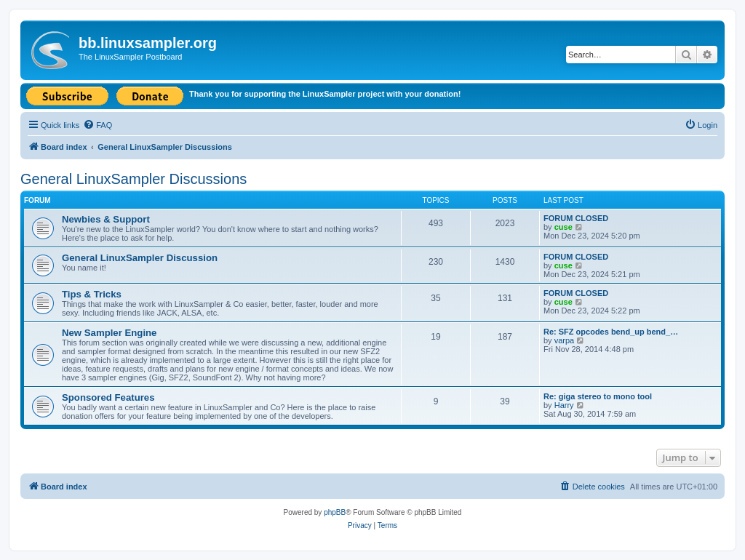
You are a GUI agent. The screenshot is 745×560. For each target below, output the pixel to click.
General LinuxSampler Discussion (140, 258)
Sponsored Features (108, 397)
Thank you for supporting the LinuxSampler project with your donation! (325, 94)
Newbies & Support (106, 219)
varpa (565, 340)
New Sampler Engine (109, 333)
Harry (564, 405)
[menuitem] (97, 125)
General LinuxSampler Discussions (134, 179)
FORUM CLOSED (576, 218)
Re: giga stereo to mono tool (598, 396)
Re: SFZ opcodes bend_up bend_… (611, 332)
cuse (563, 227)
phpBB (335, 512)
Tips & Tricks (92, 294)
